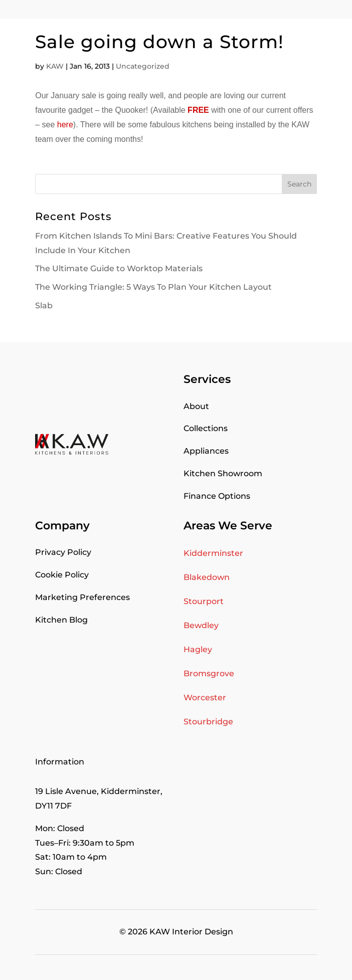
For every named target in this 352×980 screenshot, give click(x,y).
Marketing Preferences (82, 597)
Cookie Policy (62, 575)
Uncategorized (143, 66)
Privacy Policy (63, 552)
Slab (44, 306)
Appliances (206, 451)
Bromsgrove (209, 673)
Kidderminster (213, 553)
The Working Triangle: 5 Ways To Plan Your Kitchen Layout (153, 287)
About (196, 406)
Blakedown (207, 577)
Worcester (205, 698)
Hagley (198, 649)
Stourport (204, 601)
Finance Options (217, 496)
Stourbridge (208, 722)
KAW (55, 66)
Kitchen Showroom (223, 473)
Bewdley (201, 625)
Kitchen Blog (61, 620)
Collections (206, 428)
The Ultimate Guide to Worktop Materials (119, 268)
